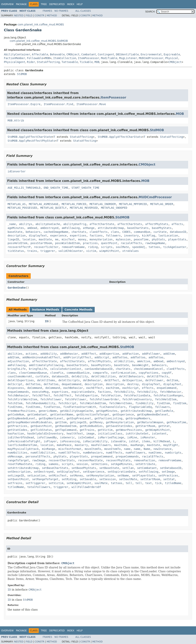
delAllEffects (158, 376)
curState (160, 232)
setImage (168, 472)
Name (147, 449)
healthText (75, 434)
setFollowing (148, 472)
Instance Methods (45, 310)
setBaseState (109, 468)
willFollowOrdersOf (86, 487)
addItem (169, 354)
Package (21, 4)
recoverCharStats (62, 460)
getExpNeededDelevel (153, 414)
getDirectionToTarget (93, 414)
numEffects (114, 453)
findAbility (144, 403)
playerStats (177, 239)
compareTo (100, 373)
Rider (31, 62)
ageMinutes (16, 228)
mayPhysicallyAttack (23, 449)
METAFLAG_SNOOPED (114, 208)
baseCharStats (138, 228)
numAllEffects (69, 453)
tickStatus (16, 251)
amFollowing (71, 228)
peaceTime (141, 239)
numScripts (173, 453)
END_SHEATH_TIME (56, 188)
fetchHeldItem (166, 399)
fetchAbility (124, 392)
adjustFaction (18, 361)
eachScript (130, 388)
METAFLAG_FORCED (74, 204)
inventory (131, 236)
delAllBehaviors (131, 376)
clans (115, 232)
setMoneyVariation (100, 476)
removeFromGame (73, 247)
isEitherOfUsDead (21, 437)
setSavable (88, 479)
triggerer (48, 251)
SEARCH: (150, 12)
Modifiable (109, 58)
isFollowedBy (47, 437)
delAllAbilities (103, 376)
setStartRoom (150, 479)
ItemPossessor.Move (91, 104)
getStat (164, 426)
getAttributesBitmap (136, 411)
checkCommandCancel (149, 369)
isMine (132, 437)
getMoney (96, 422)
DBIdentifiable (127, 54)
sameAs (54, 464)
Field (29, 16)
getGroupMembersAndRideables (30, 422)
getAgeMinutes (107, 411)
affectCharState (102, 224)
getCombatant (37, 414)
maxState (45, 239)
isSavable (118, 441)
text (149, 483)
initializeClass (110, 434)
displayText (38, 236)
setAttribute (145, 464)
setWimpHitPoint (79, 483)
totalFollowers (39, 487)
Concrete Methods (79, 310)
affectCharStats (130, 224)
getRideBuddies (91, 426)
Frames (48, 11)
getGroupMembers (138, 418)
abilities (15, 354)
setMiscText (58, 476)
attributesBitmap (111, 228)
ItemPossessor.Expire (24, 104)
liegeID (13, 239)
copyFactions (148, 373)
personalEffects (38, 456)
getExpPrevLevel (79, 418)
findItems (15, 407)
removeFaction (144, 460)
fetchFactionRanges (168, 395)
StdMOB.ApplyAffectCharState (30, 137)
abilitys (26, 224)
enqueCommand (167, 388)
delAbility (80, 376)
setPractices (168, 476)
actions (31, 354)
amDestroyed (49, 228)
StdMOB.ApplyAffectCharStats (120, 137)
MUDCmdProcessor (151, 58)
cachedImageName (56, 232)
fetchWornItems (121, 403)
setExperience (94, 472)
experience (58, 236)
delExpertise (132, 380)
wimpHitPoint (109, 251)
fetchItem (15, 403)
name (127, 449)
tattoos (154, 247)
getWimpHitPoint (157, 430)
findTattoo (52, 407)
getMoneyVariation (120, 422)
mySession (123, 239)
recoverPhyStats (118, 460)
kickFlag (148, 236)
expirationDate (83, 392)
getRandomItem (66, 426)
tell (129, 483)
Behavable (57, 54)
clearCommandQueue (33, 373)
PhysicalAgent (15, 62)
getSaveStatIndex (119, 426)
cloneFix (57, 373)
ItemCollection (65, 58)
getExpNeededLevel (21, 418)
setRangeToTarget (45, 479)
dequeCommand (71, 384)
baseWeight (140, 365)
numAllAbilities (43, 453)
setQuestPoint (18, 479)
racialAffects (131, 243)
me (57, 239)
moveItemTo (93, 449)
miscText (68, 239)
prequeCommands (127, 456)
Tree (44, 4)
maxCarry (81, 445)
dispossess (16, 388)
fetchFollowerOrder (104, 399)
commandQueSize (78, 373)
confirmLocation (123, 373)
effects (148, 388)
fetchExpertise (86, 395)
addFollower (151, 354)
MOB (47, 58)
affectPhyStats (157, 224)
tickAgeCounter (175, 247)
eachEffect (94, 388)
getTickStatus (41, 430)
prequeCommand (102, 456)
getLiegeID (78, 422)
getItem (61, 422)
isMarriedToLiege (111, 437)
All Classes (83, 11)
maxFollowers (101, 445)
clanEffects (176, 369)
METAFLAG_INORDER (103, 204)
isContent (159, 434)
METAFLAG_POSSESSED (22, 208)
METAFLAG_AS (17, 204)
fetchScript (67, 403)
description (17, 236)
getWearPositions (129, 430)
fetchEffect (41, 395)
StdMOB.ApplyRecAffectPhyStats (31, 141)
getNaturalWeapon (150, 422)
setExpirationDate (121, 472)
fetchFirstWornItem (22, 399)
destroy (133, 384)
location (29, 239)
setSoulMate (128, 479)
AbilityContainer (17, 54)
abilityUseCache (48, 224)
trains (32, 251)
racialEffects (153, 456)
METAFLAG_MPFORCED (133, 204)
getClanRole (164, 411)
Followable (35, 58)
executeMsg (40, 392)
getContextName (62, 414)
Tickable (86, 62)
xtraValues (130, 251)
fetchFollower (51, 399)
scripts (107, 247)
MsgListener (128, 58)
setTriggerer (35, 483)
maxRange (137, 445)
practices (90, 243)
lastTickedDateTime (22, 445)
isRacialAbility (95, 441)
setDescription (19, 472)
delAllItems (46, 380)
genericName (48, 411)
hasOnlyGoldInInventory (45, 434)
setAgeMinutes (122, 464)
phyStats (158, 239)
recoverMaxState (90, 460)
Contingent (106, 54)
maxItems (121, 445)
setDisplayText (68, 472)
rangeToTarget (18, 460)
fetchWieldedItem (93, 403)
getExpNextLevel (51, 418)
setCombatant (147, 468)
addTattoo (120, 357)
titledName (173, 483)
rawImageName (155, 243)
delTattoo (33, 384)
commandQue (142, 232)
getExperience (123, 414)
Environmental (151, 54)
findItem (163, 403)
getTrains (87, 430)
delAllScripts (69, 380)
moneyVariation (101, 239)
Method (52, 16)
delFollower (154, 380)
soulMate (122, 247)
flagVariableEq (140, 407)
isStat (134, 441)
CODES (126, 232)
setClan (128, 468)
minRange (49, 449)
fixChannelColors (112, 407)
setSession (108, 479)
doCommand (35, 388)
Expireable (172, 54)
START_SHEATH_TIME (85, 188)
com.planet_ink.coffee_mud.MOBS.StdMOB (39, 41)
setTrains (15, 483)
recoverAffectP (19, 247)
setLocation (36, 476)
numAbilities (17, 453)
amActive (144, 361)
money (82, 239)
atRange (89, 228)
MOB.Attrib (16, 120)
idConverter (17, 171)
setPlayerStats (144, 476)
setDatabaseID (171, 468)
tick (158, 483)
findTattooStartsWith (80, 407)
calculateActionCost (66, 369)
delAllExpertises (21, 380)
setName (123, 476)
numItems (155, 453)
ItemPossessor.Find (58, 104)
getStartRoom (145, 426)
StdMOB (22, 74)
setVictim (56, 483)
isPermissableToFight (24, 441)
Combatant (89, 54)
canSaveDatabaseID (98, 369)
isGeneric (67, 437)
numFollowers (135, 453)
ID (47, 321)
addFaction (130, 354)
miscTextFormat (70, 449)
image (90, 434)
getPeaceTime (176, 422)
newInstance (162, 449)
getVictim (105, 430)
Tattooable (70, 62)
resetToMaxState (20, 464)
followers (113, 236)
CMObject (73, 54)
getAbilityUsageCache (77, 411)
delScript (15, 384)
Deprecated (57, 4)
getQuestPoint (41, 426)
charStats (79, 232)
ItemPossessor (89, 58)
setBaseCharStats (55, 468)
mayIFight (171, 445)
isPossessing (70, 441)
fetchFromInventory (137, 399)
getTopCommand (66, 430)
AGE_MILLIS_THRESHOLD (24, 188)
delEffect (112, 380)
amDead (32, 228)
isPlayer (50, 441)
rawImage (39, 460)
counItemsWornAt (20, 376)
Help (80, 4)
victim (91, 251)
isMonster (148, 437)
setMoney (76, 476)
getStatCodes (17, 430)
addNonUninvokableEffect (41, 357)
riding (93, 247)
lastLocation (168, 236)
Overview (7, 4)
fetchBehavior (171, 392)
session (82, 464)
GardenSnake (17, 288)
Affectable (40, 54)
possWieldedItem (67, 243)
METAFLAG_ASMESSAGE (44, 204)
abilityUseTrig (75, 224)
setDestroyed (44, 472)
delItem (172, 380)
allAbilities (124, 361)
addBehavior (69, 354)
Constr (39, 16)
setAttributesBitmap (23, 468)
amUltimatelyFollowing (46, 365)
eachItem (112, 388)
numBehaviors (93, 453)
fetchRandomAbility (40, 403)
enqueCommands (18, 392)
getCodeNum (16, 414)
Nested (19, 16)
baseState (15, 232)
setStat (169, 479)
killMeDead (162, 441)
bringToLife (17, 369)
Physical (172, 58)
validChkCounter (71, 251)
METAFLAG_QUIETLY (54, 208)
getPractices (17, 426)
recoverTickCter (46, 247)
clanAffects (98, 232)
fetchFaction (111, 395)
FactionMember (15, 58)
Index (71, 4)
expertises (78, 236)
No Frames (61, 11)
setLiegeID (16, 476)
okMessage (15, 456)
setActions (99, 464)
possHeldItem (17, 243)
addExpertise (109, 354)
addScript (102, 357)
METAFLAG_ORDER (162, 204)
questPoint (109, 243)
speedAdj (139, 247)
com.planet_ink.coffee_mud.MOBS (41, 24)
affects (177, 224)
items (146, 441)
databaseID (178, 232)
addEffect (89, 354)
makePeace (64, 445)
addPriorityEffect (77, 357)
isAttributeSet (137, 434)
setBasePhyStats (84, 468)
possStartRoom (41, 243)
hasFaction (16, 434)
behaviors (33, 232)
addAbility (49, 354)
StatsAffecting (48, 62)
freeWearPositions (21, 411)
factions (96, 236)
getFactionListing (108, 418)
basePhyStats (162, 228)
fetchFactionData (137, 395)
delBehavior (92, 380)
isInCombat (86, 437)
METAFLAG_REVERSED (84, 208)
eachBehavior (73, 388)
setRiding (69, 479)
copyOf (167, 373)
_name (12, 224)
